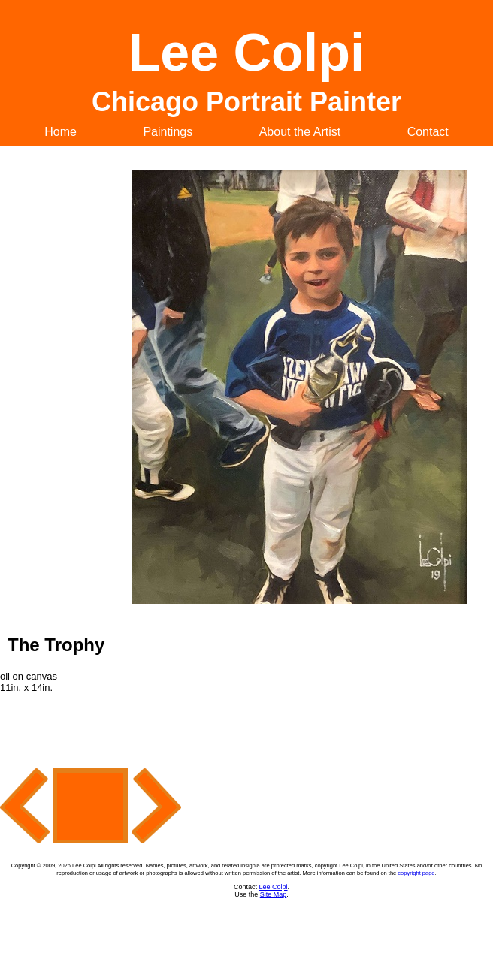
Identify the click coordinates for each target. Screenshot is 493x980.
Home (60, 132)
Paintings (168, 132)
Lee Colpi (273, 887)
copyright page (416, 873)
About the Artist (300, 132)
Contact (428, 132)
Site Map (274, 894)
